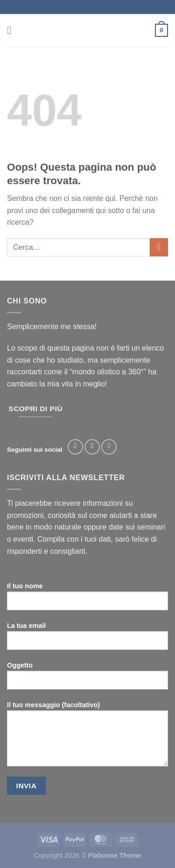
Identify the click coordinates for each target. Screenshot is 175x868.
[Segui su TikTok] (109, 447)
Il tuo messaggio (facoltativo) (87, 737)
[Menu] (13, 30)
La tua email (87, 640)
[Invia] (159, 247)
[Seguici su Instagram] (92, 447)
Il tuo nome (87, 600)
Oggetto (87, 679)
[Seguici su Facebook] (75, 447)
